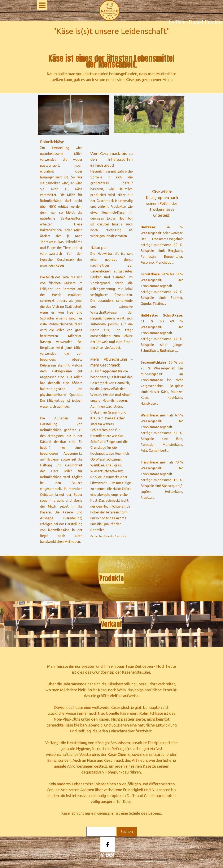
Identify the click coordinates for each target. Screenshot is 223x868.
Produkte (112, 578)
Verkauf (111, 624)
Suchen (127, 832)
